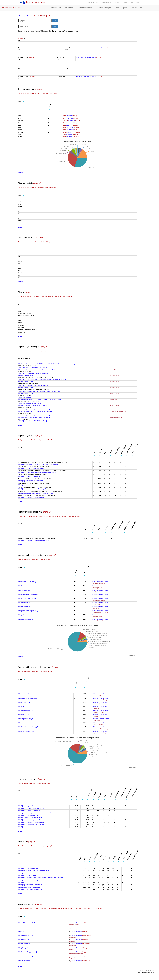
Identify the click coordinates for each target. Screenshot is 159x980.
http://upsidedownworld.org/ (27, 731)
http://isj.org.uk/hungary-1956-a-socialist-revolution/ (34, 385)
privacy (151, 971)
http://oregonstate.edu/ (25, 719)
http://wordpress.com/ (25, 590)
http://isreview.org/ (24, 603)
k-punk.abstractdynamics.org (118, 411)
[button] (57, 8)
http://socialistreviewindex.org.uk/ (28, 698)
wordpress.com (97, 592)
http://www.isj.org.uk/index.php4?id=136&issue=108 (35, 409)
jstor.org (72, 950)
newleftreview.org (99, 712)
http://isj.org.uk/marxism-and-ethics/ (29, 868)
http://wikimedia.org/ (25, 927)
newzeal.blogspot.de (99, 621)
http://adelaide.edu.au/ (25, 723)
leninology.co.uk (97, 588)
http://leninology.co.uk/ (25, 586)
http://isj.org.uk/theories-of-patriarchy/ (30, 477)
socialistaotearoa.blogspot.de (101, 596)
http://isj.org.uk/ (23, 827)
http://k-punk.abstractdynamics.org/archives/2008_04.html (35, 411)
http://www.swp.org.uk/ (25, 376)
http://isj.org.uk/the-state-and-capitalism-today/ (32, 489)
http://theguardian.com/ (26, 956)
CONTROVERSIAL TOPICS (11, 8)
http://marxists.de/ (24, 702)
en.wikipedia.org (115, 405)
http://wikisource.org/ (25, 960)
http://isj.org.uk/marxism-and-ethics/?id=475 (31, 825)
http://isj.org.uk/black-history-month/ (29, 820)
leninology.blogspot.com (76, 954)
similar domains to (83, 923)
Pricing (125, 3)
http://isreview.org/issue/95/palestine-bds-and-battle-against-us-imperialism (40, 400)
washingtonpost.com (75, 937)
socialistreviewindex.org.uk (101, 700)
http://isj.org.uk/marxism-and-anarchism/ (30, 873)
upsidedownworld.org (100, 733)
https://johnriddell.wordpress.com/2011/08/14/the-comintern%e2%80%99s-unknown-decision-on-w (47, 364)
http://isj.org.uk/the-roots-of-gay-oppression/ (31, 468)
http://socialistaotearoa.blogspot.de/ (29, 594)
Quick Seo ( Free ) (93, 3)
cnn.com (72, 933)
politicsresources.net (99, 617)
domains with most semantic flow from (95, 67)
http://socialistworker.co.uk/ (27, 923)
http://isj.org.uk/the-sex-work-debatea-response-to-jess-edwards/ (37, 472)
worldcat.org (73, 941)
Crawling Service (106, 3)
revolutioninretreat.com (99, 600)
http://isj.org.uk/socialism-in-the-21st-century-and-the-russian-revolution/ (39, 464)
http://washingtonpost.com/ (27, 935)
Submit (55, 21)
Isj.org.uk (23, 15)
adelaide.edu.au (98, 725)
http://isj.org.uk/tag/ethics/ (26, 806)
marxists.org (97, 696)
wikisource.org (73, 962)
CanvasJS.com (133, 171)
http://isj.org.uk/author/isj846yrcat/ (29, 815)
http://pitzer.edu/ (24, 715)
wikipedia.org (97, 608)
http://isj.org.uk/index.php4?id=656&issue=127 (33, 421)
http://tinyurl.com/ (24, 706)
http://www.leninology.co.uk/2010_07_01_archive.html (34, 417)
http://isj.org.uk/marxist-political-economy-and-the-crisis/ (35, 813)
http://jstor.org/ (23, 948)
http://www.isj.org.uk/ (26, 397)
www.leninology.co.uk (116, 417)
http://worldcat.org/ (24, 940)
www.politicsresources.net (117, 370)
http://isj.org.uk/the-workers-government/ (30, 481)
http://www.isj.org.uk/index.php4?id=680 (31, 403)
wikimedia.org (73, 929)
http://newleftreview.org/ (26, 710)
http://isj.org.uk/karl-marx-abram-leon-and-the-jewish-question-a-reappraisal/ (40, 878)
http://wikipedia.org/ (25, 607)
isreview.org (113, 400)
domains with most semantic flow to (95, 48)
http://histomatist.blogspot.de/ (27, 582)
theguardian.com (74, 958)
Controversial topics (40, 15)
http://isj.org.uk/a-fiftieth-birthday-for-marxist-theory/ (33, 497)
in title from (71, 116)
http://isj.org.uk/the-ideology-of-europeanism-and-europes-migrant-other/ (40, 391)
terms (146, 971)
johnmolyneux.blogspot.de (100, 613)
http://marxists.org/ (24, 694)
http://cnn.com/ (23, 931)
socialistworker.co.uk (75, 925)
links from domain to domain (101, 694)
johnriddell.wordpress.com (117, 364)
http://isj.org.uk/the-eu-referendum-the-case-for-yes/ (35, 373)
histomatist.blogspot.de (99, 584)
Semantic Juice (33, 2)
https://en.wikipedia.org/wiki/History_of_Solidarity (33, 405)
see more (21, 173)
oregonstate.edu (98, 721)
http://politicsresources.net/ (27, 615)
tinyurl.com (97, 708)
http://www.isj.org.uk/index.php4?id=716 (30, 818)
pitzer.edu (96, 716)
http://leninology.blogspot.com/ (28, 952)
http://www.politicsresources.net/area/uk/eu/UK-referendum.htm (37, 370)
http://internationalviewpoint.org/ (28, 727)
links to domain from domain (100, 582)
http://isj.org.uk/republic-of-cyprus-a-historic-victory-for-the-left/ (36, 493)
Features (117, 3)
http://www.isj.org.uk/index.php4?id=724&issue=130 (35, 367)
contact (141, 971)
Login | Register (135, 3)
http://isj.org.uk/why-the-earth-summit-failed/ (31, 485)
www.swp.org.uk (115, 376)
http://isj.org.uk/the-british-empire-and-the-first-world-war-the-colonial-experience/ (43, 379)
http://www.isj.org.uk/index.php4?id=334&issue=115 (35, 415)
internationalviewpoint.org (101, 729)
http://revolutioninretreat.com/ (27, 598)
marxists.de (97, 704)
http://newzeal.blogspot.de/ (27, 619)
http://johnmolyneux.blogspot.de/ (28, 611)
